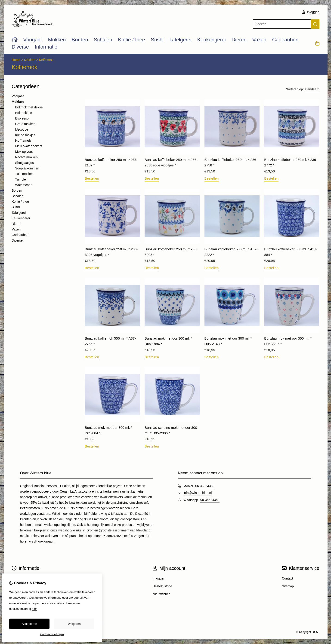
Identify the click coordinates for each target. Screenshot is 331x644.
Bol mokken (24, 113)
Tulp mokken (25, 174)
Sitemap (288, 586)
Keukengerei (211, 40)
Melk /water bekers (29, 146)
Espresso (22, 118)
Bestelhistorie (162, 586)
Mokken (57, 40)
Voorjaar (33, 40)
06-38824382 (205, 486)
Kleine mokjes (25, 135)
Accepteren (29, 624)
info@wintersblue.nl (198, 493)
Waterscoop (24, 185)
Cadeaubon (285, 40)
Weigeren (74, 624)
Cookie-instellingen (52, 634)
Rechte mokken (26, 157)
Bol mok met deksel (29, 107)
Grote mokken (25, 124)
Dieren (239, 40)
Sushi (157, 40)
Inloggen (159, 578)
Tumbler (21, 179)
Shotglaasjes (25, 163)
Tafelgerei (180, 40)
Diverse (20, 47)
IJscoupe (22, 129)
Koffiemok (46, 60)
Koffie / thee (131, 40)
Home (16, 60)
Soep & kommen (27, 168)
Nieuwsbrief (161, 594)
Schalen (103, 40)
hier (34, 609)
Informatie (46, 47)
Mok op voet (24, 152)
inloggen (311, 12)
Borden (80, 40)
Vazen (259, 40)
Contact (288, 578)
